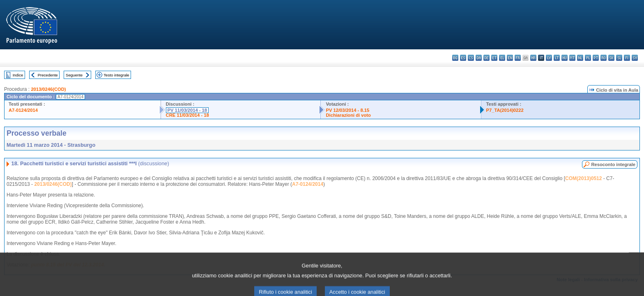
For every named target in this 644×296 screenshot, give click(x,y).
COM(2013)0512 (583, 178)
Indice (18, 75)
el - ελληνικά (502, 58)
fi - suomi (627, 58)
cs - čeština (471, 58)
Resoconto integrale (613, 164)
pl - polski (588, 58)
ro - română (604, 58)
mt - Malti (572, 58)
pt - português (596, 58)
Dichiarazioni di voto (348, 115)
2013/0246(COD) (48, 89)
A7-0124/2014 (23, 110)
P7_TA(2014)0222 (505, 110)
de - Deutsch (486, 58)
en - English (510, 58)
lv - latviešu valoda (549, 58)
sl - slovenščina (619, 58)
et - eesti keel (494, 58)
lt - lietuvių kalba (557, 58)
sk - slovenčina (611, 58)
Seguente (74, 75)
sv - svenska (635, 58)
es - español (463, 58)
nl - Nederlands (580, 58)
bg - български (455, 58)
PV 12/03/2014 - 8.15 (347, 110)
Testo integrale (116, 75)
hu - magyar (565, 58)
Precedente (48, 75)
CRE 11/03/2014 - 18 (187, 115)
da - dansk (479, 58)
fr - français (518, 58)
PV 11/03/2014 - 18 (187, 110)
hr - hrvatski (533, 58)
